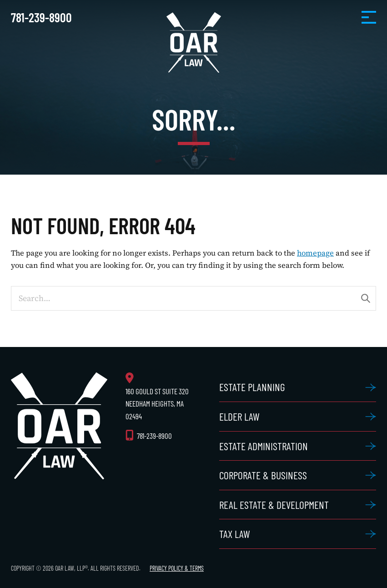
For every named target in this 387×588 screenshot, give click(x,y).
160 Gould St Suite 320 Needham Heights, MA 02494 (157, 404)
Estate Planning (252, 387)
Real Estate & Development (274, 505)
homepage (315, 253)
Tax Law (235, 534)
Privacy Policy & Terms (177, 568)
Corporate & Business (263, 475)
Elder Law (239, 416)
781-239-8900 (41, 17)
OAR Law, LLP (194, 43)
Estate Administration (264, 446)
